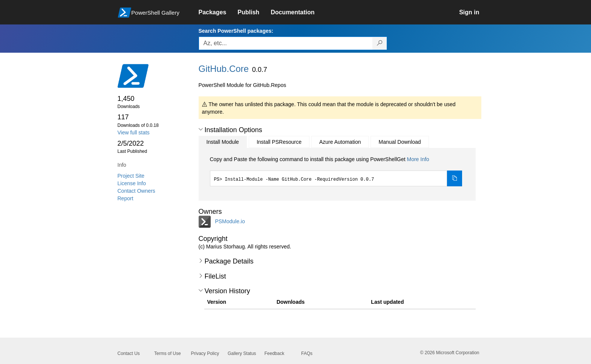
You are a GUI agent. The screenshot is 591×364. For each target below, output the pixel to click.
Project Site (131, 176)
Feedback (275, 353)
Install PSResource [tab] (279, 142)
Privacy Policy (205, 353)
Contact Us (129, 353)
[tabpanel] (336, 171)
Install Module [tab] (223, 142)
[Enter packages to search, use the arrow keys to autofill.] (286, 43)
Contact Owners (136, 191)
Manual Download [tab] (400, 142)
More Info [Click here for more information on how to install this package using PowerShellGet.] (418, 159)
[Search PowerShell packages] (380, 43)
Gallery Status (242, 353)
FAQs (307, 353)
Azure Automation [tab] (340, 142)
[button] (201, 129)
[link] (218, 12)
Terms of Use (168, 353)
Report (126, 198)
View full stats (134, 133)
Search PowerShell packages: (236, 31)
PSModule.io (230, 221)
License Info (132, 183)
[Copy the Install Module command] (455, 178)
